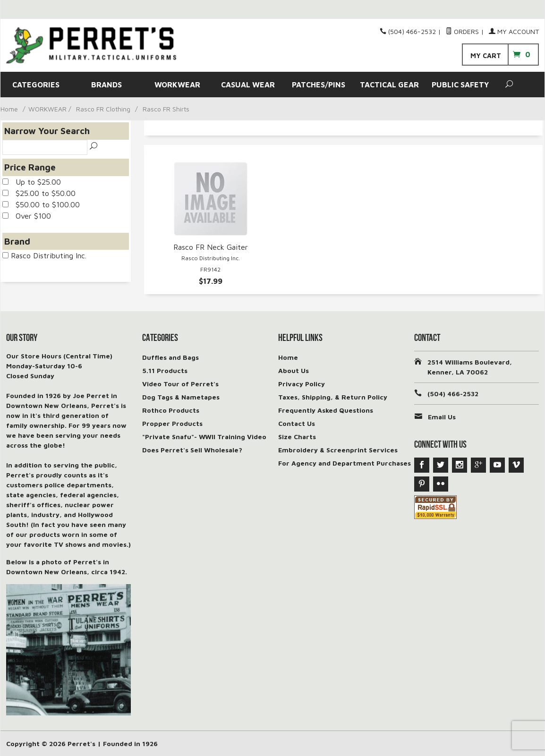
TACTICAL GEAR (389, 85)
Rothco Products (171, 410)
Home (9, 109)
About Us (294, 370)
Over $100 (27, 216)
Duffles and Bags (170, 357)
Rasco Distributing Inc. (44, 255)
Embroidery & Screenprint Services (338, 450)
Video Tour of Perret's (180, 384)
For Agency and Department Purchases (345, 463)
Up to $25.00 (32, 182)
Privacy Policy (302, 384)
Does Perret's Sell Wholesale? (192, 450)
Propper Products (172, 423)
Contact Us (297, 423)
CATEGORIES (36, 85)
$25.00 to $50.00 (39, 193)
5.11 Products (165, 370)
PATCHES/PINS (319, 85)
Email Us (442, 417)
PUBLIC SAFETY (460, 85)
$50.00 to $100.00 (41, 204)
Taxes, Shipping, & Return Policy (333, 397)
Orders (462, 31)
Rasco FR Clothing (103, 109)
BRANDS (106, 85)
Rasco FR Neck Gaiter (211, 247)
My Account (514, 31)
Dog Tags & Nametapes (181, 397)
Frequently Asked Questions (326, 410)
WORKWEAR (177, 85)
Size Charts (297, 437)
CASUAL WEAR (248, 85)
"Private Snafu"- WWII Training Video (204, 437)
